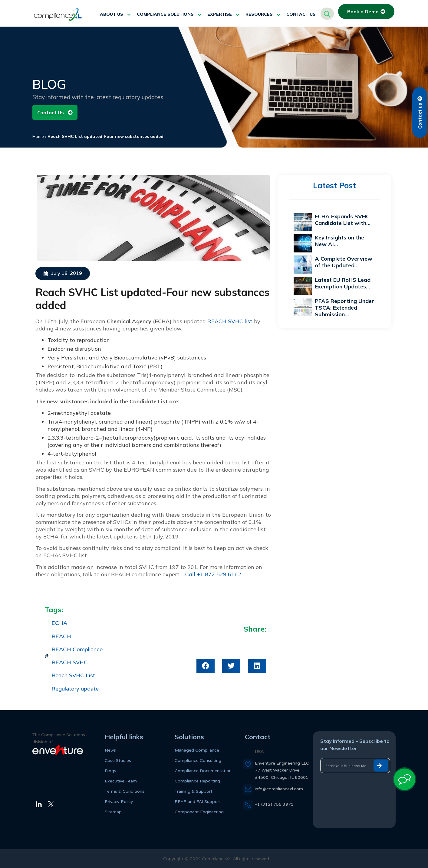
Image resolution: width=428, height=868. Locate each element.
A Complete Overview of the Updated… (344, 262)
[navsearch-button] (327, 14)
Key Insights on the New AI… (339, 241)
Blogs (110, 771)
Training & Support (194, 791)
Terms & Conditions (125, 791)
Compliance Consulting (198, 761)
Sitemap (113, 812)
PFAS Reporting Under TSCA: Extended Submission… (344, 308)
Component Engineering (199, 812)
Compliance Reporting (197, 781)
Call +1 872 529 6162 (213, 574)
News (110, 750)
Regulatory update (75, 689)
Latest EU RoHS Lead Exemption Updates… (343, 283)
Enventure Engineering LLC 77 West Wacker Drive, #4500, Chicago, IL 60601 (282, 770)
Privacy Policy (119, 802)
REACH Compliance (77, 650)
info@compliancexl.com (279, 789)
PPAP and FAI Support (198, 802)
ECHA (59, 623)
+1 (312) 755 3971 (274, 804)
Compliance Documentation (203, 771)
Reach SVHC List (73, 676)
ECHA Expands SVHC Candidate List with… (343, 220)
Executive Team (121, 781)
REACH (61, 637)
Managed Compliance (197, 750)
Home (38, 136)
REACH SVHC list (230, 321)
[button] (206, 666)
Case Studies (118, 761)
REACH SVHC (70, 663)
